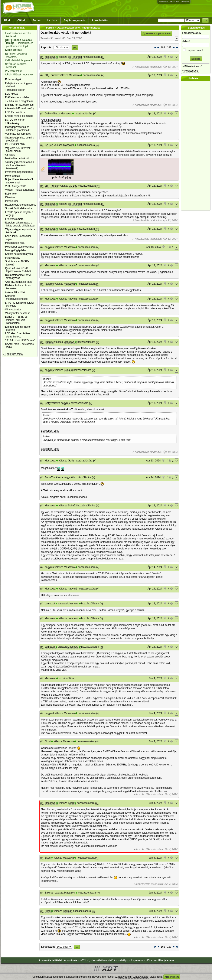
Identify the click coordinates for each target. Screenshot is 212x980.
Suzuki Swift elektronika (19, 208)
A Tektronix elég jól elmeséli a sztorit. (62, 490)
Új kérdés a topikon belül (157, 33)
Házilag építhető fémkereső (21, 205)
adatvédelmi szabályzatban (134, 977)
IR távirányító (13, 258)
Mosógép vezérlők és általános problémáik (17, 128)
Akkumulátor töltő (15, 292)
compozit (50, 604)
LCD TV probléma (15, 112)
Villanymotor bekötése (18, 313)
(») (103, 57)
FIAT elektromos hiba (17, 97)
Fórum (37, 20)
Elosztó (151, 960)
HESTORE (174, 2)
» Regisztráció (190, 71)
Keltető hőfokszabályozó (19, 254)
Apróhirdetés (100, 20)
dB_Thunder (75, 57)
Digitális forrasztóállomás (19, 105)
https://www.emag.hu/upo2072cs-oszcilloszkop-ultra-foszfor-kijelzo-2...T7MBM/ (86, 88)
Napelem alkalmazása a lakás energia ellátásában (20, 224)
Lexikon (52, 20)
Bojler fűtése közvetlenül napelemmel (19, 181)
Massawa (50, 57)
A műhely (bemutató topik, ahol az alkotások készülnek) (20, 165)
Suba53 (49, 342)
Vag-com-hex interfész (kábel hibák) (18, 150)
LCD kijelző (12, 94)
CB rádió (10, 155)
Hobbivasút (163, 2)
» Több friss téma (13, 354)
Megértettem (172, 977)
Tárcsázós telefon (15, 90)
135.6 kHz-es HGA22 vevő (20, 340)
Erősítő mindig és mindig (19, 116)
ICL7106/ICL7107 (15, 144)
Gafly (48, 114)
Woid (58, 38)
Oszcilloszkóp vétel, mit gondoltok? (66, 33)
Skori (48, 741)
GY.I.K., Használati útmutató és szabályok (105, 960)
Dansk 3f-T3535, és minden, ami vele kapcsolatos (16, 320)
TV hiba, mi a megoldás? (19, 101)
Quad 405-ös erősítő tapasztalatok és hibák (18, 270)
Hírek (7, 20)
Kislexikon (185, 2)
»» (77, 947)
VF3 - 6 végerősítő (16, 186)
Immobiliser (12, 201)
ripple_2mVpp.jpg (61, 177)
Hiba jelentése (166, 960)
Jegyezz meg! (196, 50)
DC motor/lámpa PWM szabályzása (18, 277)
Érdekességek (13, 79)
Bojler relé (11, 194)
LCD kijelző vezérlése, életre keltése (18, 335)
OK (206, 20)
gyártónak (131, 791)
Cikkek (22, 20)
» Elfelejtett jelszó (192, 66)
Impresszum (138, 960)
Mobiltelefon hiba (15, 243)
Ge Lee (49, 145)
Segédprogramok (74, 20)
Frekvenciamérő (14, 219)
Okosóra (10, 197)
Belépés (196, 59)
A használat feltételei (50, 960)
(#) (42, 57)
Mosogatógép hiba (16, 250)
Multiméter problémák (17, 159)
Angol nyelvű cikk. (51, 120)
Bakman (49, 893)
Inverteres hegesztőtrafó (19, 172)
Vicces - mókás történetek (20, 190)
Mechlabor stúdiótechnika (20, 247)
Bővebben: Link (50, 431)
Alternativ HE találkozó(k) (19, 108)
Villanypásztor (13, 310)
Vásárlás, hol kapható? (18, 134)
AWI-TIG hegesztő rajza (19, 282)
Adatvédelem (72, 960)
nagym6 (49, 247)
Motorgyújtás (12, 176)
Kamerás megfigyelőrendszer (17, 297)
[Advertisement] (197, 146)
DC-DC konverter (15, 120)
